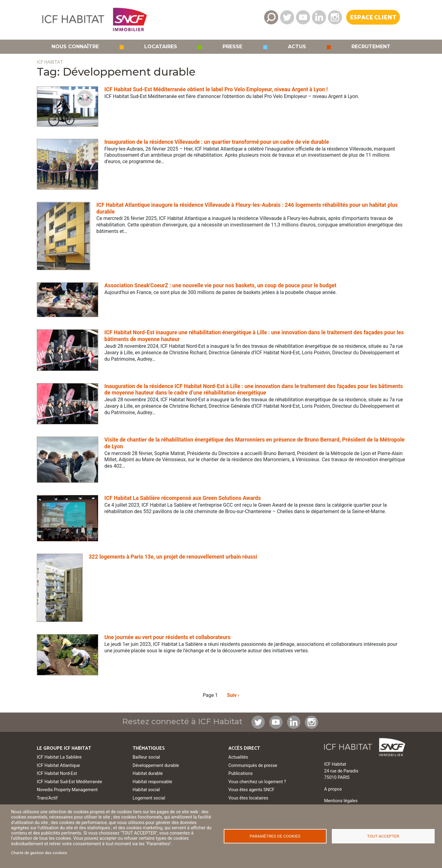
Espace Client (373, 18)
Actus (297, 47)
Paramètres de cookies (275, 836)
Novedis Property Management (67, 790)
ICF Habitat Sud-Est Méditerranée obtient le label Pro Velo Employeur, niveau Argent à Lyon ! (216, 89)
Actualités (238, 757)
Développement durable (156, 766)
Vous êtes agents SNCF (251, 790)
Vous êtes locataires (248, 798)
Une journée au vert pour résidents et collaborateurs (167, 637)
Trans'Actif (47, 798)
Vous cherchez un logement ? (257, 782)
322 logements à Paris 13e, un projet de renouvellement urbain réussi (173, 557)
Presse (232, 47)
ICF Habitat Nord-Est (57, 774)
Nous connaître (75, 47)
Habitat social (146, 790)
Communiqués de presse (253, 766)
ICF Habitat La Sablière (59, 757)
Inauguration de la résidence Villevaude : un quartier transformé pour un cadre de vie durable (217, 142)
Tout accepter (383, 836)
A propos (333, 789)
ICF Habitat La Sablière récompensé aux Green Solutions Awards (183, 498)
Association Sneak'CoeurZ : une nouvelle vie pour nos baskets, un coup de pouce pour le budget (220, 285)
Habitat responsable (152, 782)
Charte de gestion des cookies (39, 853)
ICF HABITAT (50, 62)
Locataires (161, 47)
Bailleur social (146, 757)
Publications (240, 774)
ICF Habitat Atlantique (58, 766)
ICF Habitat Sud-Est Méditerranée (69, 782)
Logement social (149, 798)
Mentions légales (341, 801)
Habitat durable (148, 774)
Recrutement (371, 47)
